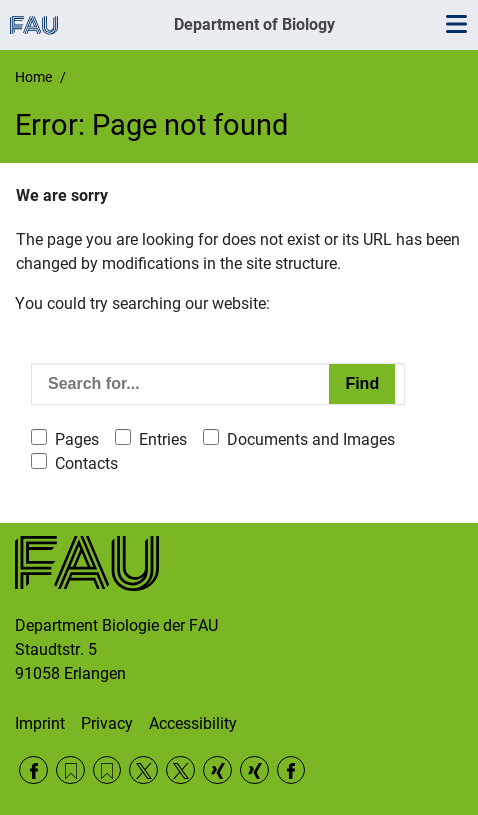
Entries (163, 439)
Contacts (86, 463)
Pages (77, 439)
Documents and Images (311, 439)
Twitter (143, 770)
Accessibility (193, 723)
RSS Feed (70, 770)
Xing (217, 770)
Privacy (107, 723)
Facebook (33, 770)
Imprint (40, 723)
